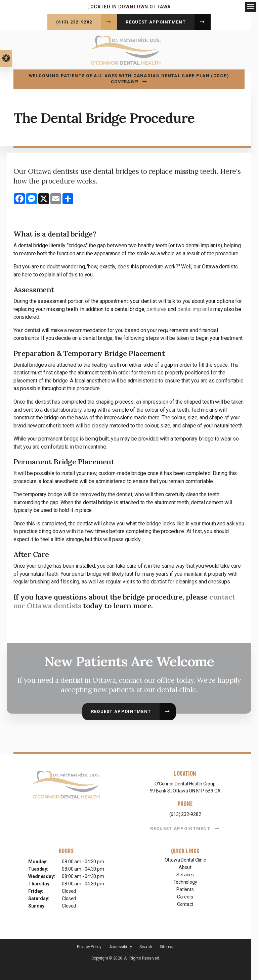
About (185, 866)
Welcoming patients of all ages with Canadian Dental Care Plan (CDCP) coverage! (129, 78)
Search (146, 945)
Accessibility (121, 945)
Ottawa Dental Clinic (185, 859)
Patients (185, 888)
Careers (185, 896)
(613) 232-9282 (74, 22)
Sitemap (167, 945)
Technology (185, 881)
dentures (157, 308)
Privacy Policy (89, 945)
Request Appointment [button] (156, 22)
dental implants (195, 308)
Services (185, 874)
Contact (185, 903)
